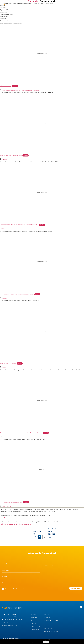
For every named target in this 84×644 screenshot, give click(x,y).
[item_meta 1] (21, 564)
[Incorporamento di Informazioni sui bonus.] (42, 54)
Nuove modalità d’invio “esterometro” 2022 (11, 155)
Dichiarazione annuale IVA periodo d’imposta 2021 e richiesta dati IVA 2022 (19, 225)
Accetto (46, 642)
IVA (3, 229)
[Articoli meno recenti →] (50, 529)
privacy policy (29, 589)
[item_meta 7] (3, 589)
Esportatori (5, 298)
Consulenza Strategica (52, 631)
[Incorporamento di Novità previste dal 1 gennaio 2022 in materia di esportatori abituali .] (42, 262)
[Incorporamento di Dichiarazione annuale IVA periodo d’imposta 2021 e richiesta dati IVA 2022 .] (42, 192)
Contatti (34, 623)
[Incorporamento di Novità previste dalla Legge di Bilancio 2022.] (42, 470)
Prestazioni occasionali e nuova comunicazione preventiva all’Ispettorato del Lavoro (21, 433)
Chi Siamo (34, 617)
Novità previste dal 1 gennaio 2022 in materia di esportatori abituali (17, 294)
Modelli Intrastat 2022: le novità (8, 363)
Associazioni (48, 628)
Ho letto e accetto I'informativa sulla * (18, 589)
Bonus (3, 90)
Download (15, 86)
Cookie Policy (35, 627)
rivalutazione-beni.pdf (10, 518)
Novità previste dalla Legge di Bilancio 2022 (11, 502)
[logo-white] (12, 5)
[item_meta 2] (21, 570)
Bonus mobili (17, 90)
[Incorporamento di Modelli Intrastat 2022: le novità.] (42, 331)
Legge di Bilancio (6, 506)
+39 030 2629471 (9, 620)
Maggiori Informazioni (36, 642)
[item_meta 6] (21, 583)
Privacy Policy (35, 630)
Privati (46, 625)
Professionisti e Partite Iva (52, 621)
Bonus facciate (9, 90)
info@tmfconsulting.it (11, 626)
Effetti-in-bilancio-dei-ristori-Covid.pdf (16, 524)
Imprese (47, 617)
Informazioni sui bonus (6, 86)
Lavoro (4, 437)
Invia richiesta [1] (76, 588)
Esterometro (5, 159)
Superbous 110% (37, 90)
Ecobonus (23, 90)
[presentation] (50, 589)
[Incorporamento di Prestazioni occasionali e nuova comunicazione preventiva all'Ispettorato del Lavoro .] (42, 400)
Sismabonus (29, 90)
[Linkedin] (81, 607)
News (33, 620)
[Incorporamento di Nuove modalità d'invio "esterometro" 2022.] (42, 123)
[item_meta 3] (21, 577)
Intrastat (4, 368)
